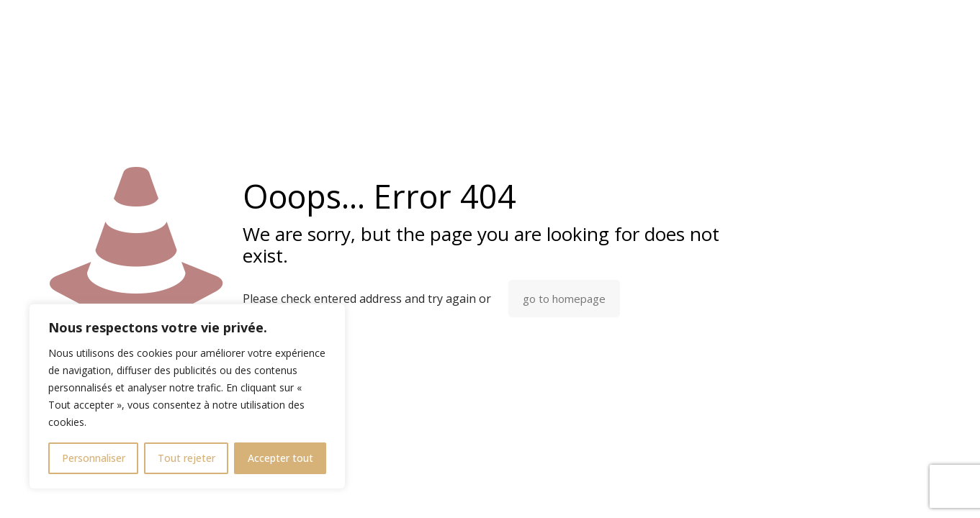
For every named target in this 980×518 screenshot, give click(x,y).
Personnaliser (94, 458)
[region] (187, 396)
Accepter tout (280, 458)
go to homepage (564, 299)
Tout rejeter (186, 458)
